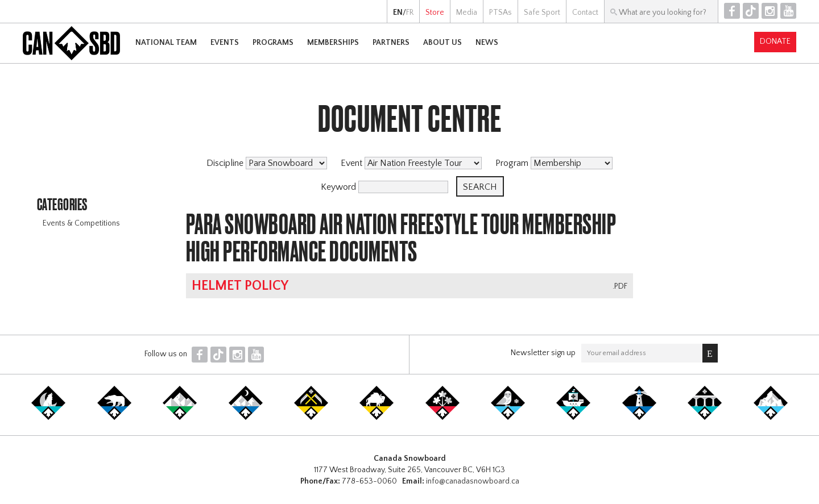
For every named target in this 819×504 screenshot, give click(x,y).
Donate (775, 41)
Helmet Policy (240, 286)
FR (410, 13)
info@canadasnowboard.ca (473, 481)
